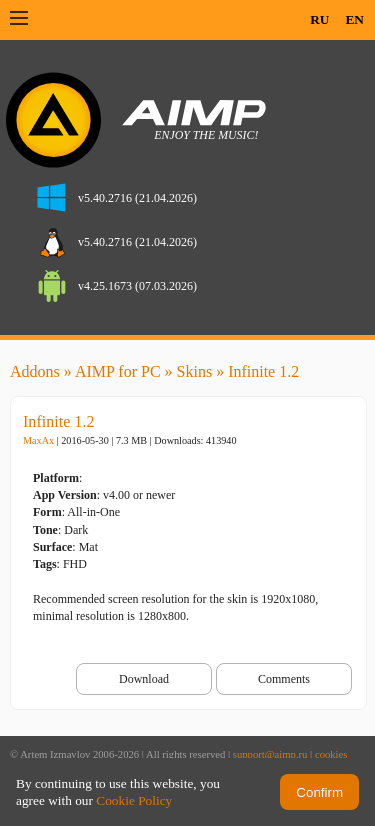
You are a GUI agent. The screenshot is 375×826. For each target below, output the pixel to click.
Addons (35, 371)
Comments (284, 679)
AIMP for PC (118, 371)
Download (144, 679)
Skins (195, 371)
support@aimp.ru (270, 754)
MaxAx (38, 440)
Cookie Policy (134, 800)
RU (319, 19)
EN (354, 19)
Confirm (319, 792)
